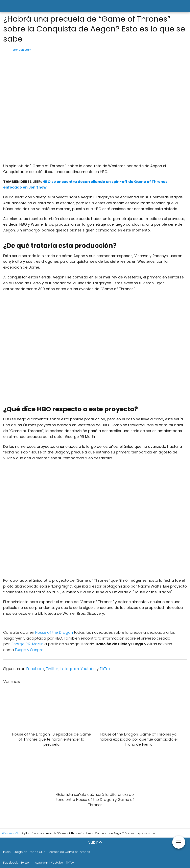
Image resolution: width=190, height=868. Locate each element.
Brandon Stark (22, 50)
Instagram (69, 669)
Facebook (35, 669)
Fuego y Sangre (29, 650)
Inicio (7, 852)
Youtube (88, 669)
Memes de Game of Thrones (69, 852)
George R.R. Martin (27, 644)
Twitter (52, 669)
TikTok (105, 669)
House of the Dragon (54, 632)
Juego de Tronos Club (30, 852)
